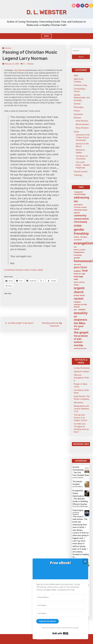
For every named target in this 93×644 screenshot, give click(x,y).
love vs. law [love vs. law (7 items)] (79, 274)
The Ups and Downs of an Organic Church (80, 418)
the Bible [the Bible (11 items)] (80, 323)
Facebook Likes (81, 444)
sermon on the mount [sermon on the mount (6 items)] (80, 306)
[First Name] (60, 605)
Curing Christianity (82, 368)
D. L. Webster (46, 12)
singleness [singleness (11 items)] (80, 320)
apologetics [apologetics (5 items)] (78, 205)
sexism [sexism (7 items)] (82, 309)
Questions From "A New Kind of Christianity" (83, 137)
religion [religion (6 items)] (77, 302)
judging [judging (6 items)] (77, 271)
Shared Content (81, 172)
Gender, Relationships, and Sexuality (82, 98)
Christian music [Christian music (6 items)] (81, 210)
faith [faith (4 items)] (75, 247)
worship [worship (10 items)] (78, 345)
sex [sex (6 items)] (75, 310)
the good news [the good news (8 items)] (79, 328)
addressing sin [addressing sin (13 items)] (81, 199)
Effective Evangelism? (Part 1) (81, 378)
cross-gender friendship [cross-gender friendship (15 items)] (81, 229)
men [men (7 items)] (76, 279)
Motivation (79, 402)
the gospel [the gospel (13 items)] (81, 332)
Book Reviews (82, 121)
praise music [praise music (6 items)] (79, 295)
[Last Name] (60, 613)
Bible (76, 75)
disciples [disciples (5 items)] (84, 237)
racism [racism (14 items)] (79, 299)
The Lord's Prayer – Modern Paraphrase (83, 165)
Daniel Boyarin (78, 486)
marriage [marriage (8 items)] (78, 276)
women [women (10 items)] (78, 342)
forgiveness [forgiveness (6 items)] (79, 252)
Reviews (77, 118)
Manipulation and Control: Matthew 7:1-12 (81, 409)
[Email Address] (60, 597)
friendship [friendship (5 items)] (78, 255)
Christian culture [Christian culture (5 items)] (80, 207)
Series (77, 132)
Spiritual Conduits (82, 371)
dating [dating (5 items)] (76, 237)
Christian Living (80, 85)
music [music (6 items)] (76, 285)
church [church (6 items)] (77, 213)
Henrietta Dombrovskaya (81, 506)
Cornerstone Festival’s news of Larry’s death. (24, 270)
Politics (77, 111)
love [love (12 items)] (85, 270)
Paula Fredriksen (79, 477)
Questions (78, 114)
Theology (78, 175)
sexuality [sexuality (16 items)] (81, 313)
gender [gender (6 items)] (77, 258)
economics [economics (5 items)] (78, 240)
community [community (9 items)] (80, 215)
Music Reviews (82, 128)
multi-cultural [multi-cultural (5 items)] (79, 282)
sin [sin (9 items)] (75, 316)
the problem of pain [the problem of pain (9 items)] (81, 337)
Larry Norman (19, 70)
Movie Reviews (82, 124)
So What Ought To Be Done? (21, 323)
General (8, 48)
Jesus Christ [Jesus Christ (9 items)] (80, 267)
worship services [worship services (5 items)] (80, 348)
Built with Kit (60, 633)
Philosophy (79, 107)
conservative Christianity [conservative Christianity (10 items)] (81, 220)
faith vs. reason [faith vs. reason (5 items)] (80, 250)
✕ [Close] (85, 561)
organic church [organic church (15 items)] (79, 290)
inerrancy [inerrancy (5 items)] (77, 264)
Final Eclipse (78, 510)
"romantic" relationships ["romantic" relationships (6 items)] (80, 193)
